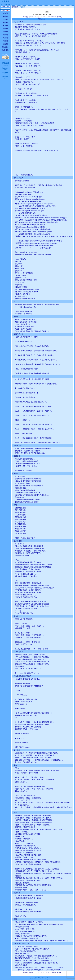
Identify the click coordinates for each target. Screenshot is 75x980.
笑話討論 (5, 47)
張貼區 (5, 13)
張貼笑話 (42, 19)
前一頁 (31, 17)
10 (50, 17)
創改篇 (5, 32)
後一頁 (54, 17)
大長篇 (5, 35)
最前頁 (25, 17)
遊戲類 (5, 44)
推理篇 (5, 41)
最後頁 (59, 17)
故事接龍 (5, 50)
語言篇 (5, 19)
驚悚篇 (5, 29)
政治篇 (5, 38)
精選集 (5, 16)
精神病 (5, 22)
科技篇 (5, 26)
